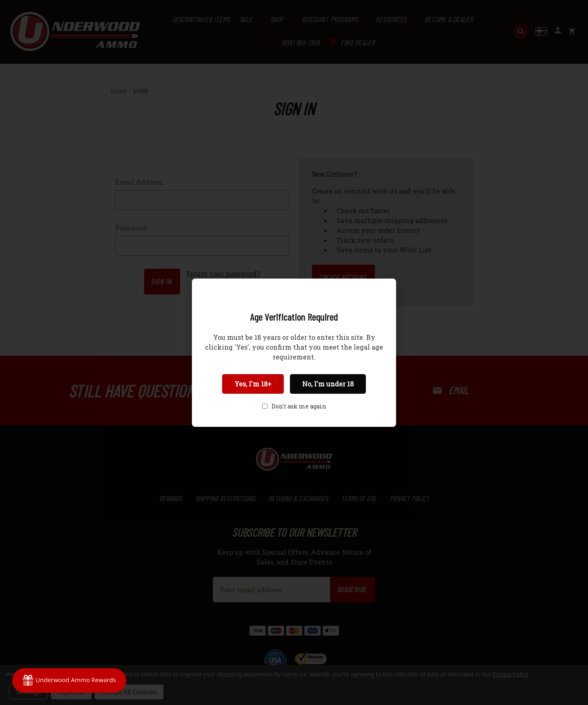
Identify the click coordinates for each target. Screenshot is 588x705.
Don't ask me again (299, 406)
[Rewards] (69, 680)
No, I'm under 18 (328, 384)
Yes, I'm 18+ (253, 384)
